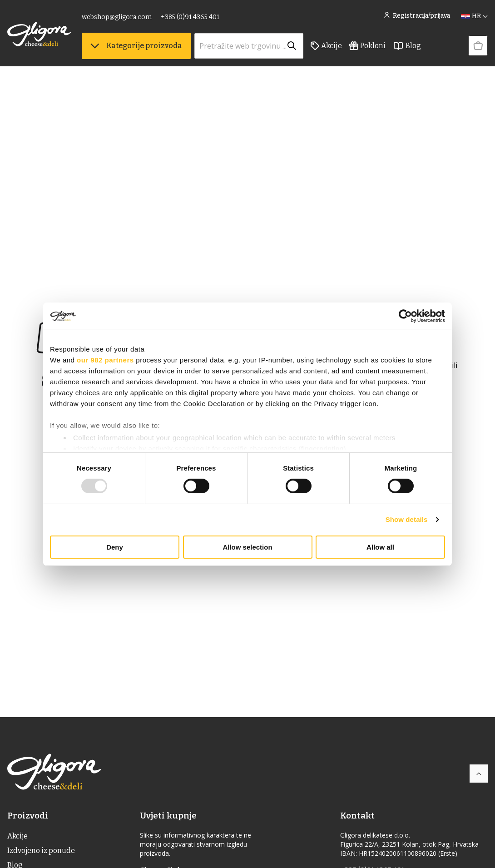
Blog (407, 46)
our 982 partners (105, 360)
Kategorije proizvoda (136, 46)
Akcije (326, 46)
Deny (115, 547)
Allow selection (247, 547)
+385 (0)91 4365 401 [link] (190, 17)
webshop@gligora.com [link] (117, 17)
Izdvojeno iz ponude (41, 851)
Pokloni (367, 46)
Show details (407, 519)
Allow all (380, 547)
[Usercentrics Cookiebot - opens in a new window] (405, 316)
